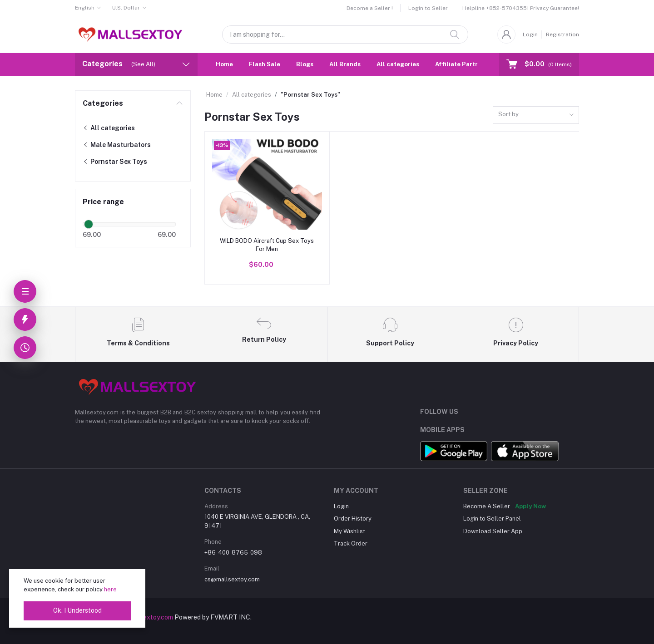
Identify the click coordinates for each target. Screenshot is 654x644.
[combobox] (536, 115)
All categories (398, 64)
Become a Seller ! (370, 8)
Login (530, 34)
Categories (103, 103)
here (110, 589)
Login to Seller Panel (492, 519)
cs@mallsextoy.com (232, 579)
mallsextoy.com (150, 617)
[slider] (89, 224)
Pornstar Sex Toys (115, 162)
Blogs (305, 64)
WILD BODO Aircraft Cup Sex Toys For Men (267, 245)
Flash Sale (265, 64)
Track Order (351, 543)
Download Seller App (493, 531)
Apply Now (530, 506)
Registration (562, 34)
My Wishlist (349, 531)
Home (224, 64)
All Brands (345, 64)
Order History (353, 519)
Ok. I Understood (77, 610)
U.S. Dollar (126, 8)
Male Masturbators (117, 145)
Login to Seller (428, 8)
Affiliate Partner (460, 64)
